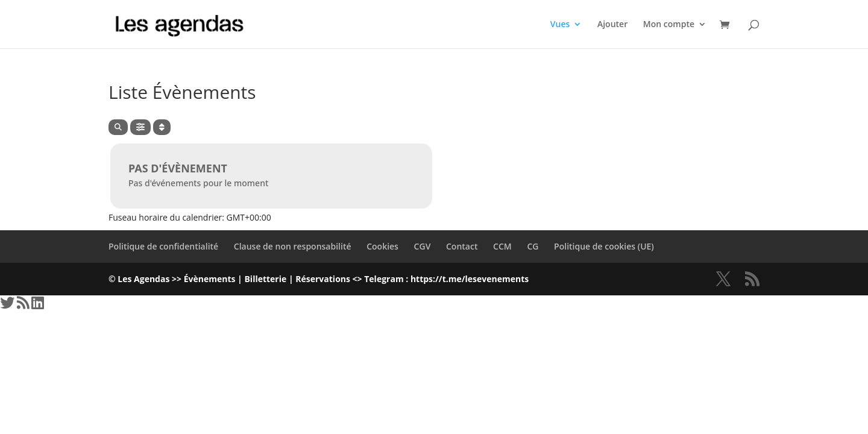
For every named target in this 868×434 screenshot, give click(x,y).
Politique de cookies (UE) (604, 246)
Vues (560, 25)
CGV (423, 246)
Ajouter (612, 25)
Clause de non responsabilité (293, 246)
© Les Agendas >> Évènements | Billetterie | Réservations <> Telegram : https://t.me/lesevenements (319, 279)
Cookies (382, 246)
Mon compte (669, 25)
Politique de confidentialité (163, 246)
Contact (462, 246)
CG (533, 246)
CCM (502, 246)
